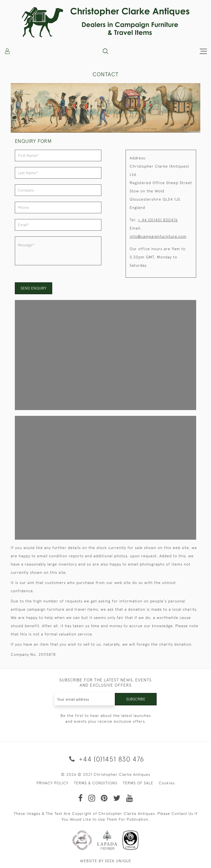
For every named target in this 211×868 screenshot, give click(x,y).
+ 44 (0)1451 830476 (158, 220)
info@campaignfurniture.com (158, 236)
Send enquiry (34, 288)
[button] (105, 51)
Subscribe (136, 699)
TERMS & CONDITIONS (96, 783)
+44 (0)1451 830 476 (106, 759)
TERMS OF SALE (138, 783)
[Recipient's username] (85, 699)
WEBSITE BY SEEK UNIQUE (106, 861)
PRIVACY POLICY (52, 783)
